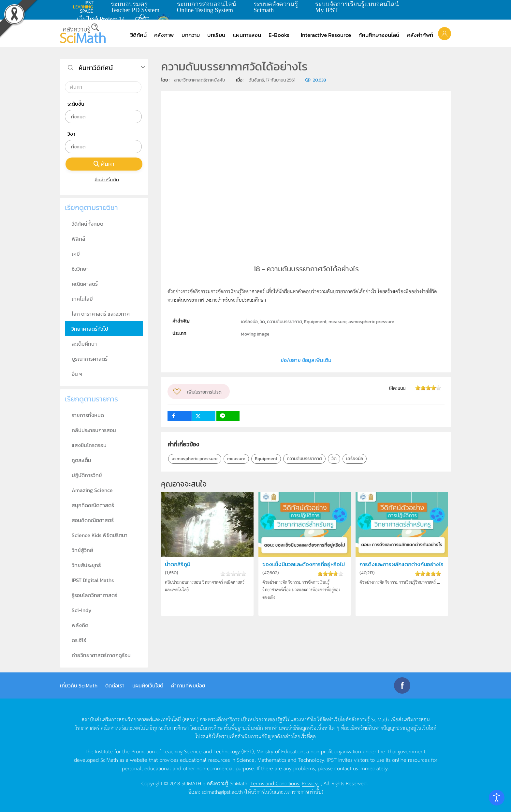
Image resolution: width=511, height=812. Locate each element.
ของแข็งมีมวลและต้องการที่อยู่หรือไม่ (304, 564)
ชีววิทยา (80, 269)
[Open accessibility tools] (497, 798)
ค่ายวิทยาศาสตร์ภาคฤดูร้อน (101, 655)
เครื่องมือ (355, 459)
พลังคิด (80, 625)
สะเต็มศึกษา (84, 344)
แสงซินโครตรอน (89, 445)
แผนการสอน (247, 35)
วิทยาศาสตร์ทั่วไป (90, 329)
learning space (85, 7)
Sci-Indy (82, 610)
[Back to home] (83, 33)
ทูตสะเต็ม (81, 460)
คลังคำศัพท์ (420, 35)
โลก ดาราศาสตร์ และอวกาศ (101, 314)
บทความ (191, 35)
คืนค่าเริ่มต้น (104, 180)
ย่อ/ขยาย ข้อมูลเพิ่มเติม (306, 360)
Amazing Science (92, 490)
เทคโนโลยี (82, 299)
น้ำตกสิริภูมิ (178, 564)
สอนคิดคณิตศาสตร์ (93, 520)
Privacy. (310, 783)
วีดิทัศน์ (139, 35)
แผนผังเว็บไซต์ (148, 685)
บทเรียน (216, 35)
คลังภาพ (164, 35)
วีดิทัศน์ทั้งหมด (88, 224)
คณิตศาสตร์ (85, 284)
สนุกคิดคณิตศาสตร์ (93, 505)
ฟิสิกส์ (79, 239)
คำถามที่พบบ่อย (188, 685)
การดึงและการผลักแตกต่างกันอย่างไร (401, 564)
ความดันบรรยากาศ (304, 459)
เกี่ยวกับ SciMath (79, 685)
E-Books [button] (279, 35)
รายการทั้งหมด (88, 415)
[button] (445, 33)
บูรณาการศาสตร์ (90, 359)
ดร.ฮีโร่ (79, 640)
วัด (334, 459)
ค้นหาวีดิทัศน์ (96, 68)
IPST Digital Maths (93, 580)
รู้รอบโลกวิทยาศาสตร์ (95, 595)
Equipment (266, 459)
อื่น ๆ (77, 374)
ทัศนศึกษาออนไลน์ (379, 35)
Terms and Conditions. (275, 783)
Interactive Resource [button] (326, 35)
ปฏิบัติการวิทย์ (87, 475)
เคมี (76, 254)
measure (236, 459)
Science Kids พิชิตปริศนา (100, 535)
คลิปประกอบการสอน (94, 430)
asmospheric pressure (195, 459)
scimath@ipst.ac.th (222, 791)
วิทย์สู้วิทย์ (82, 550)
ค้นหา (104, 164)
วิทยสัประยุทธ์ (86, 565)
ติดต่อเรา (115, 685)
